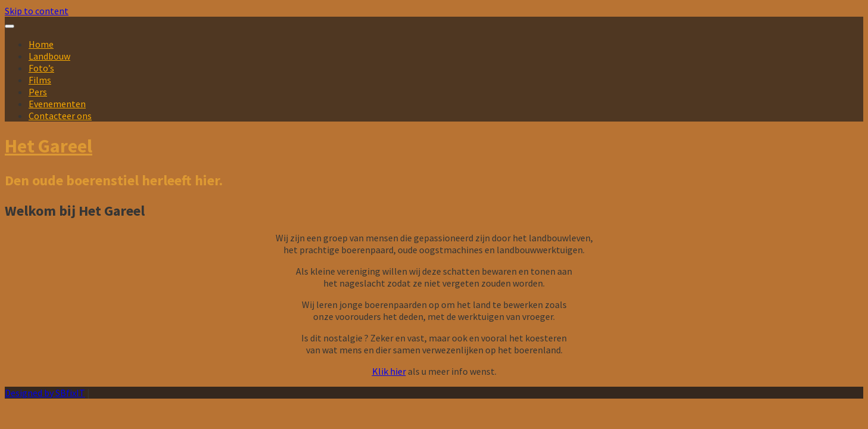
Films (40, 80)
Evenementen (57, 104)
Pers (38, 92)
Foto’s (41, 68)
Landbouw (49, 56)
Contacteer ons (60, 116)
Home (41, 44)
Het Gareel (49, 146)
